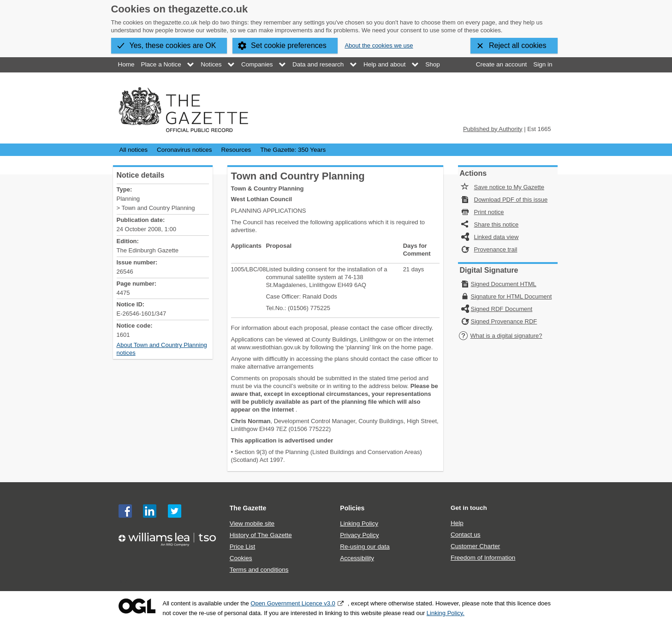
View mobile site (252, 523)
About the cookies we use (379, 45)
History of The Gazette (261, 535)
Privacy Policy (359, 535)
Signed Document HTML (504, 284)
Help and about (385, 64)
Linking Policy (359, 523)
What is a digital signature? (500, 336)
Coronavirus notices (184, 150)
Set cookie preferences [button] (289, 45)
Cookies (241, 558)
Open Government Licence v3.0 (293, 603)
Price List (243, 547)
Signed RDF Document (502, 309)
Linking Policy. (446, 613)
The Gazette (248, 508)
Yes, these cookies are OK (173, 45)
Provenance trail (496, 249)
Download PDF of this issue (511, 200)
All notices (134, 150)
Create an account (501, 64)
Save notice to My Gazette (509, 187)
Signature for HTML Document (511, 296)
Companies (257, 64)
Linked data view (497, 237)
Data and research (318, 64)
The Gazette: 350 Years (293, 150)
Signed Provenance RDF (504, 321)
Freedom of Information (483, 558)
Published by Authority (493, 129)
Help (457, 523)
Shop (433, 64)
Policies (352, 508)
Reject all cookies (518, 45)
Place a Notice (161, 64)
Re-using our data (365, 547)
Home (126, 64)
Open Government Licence (137, 606)
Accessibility (357, 558)
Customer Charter (475, 546)
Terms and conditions (259, 570)
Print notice (489, 212)
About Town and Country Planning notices (162, 349)
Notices (211, 64)
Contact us (466, 535)
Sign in (543, 64)
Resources (236, 150)
